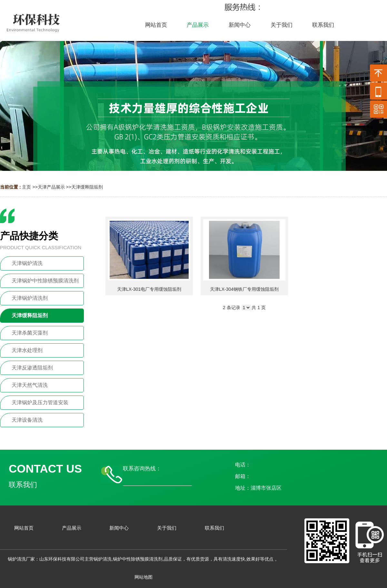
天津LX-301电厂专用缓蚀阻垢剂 (149, 289)
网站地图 (144, 577)
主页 (26, 187)
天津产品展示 (51, 187)
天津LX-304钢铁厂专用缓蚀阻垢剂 (244, 289)
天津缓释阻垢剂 (87, 187)
